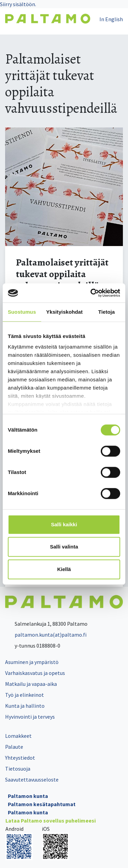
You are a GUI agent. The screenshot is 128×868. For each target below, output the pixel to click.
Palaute (14, 747)
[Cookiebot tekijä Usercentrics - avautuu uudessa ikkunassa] (91, 293)
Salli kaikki (64, 524)
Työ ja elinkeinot (25, 695)
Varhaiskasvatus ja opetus (35, 673)
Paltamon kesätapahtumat (42, 804)
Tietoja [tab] (107, 312)
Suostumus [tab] (22, 312)
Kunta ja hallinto (25, 706)
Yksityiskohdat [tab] (65, 312)
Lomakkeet (18, 736)
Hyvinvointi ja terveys (30, 717)
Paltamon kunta (28, 796)
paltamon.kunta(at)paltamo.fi (46, 635)
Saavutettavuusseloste (32, 779)
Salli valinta (64, 547)
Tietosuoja (18, 769)
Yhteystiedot (20, 758)
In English (111, 19)
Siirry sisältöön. (18, 4)
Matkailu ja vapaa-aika (31, 684)
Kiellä (64, 569)
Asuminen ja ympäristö (32, 662)
